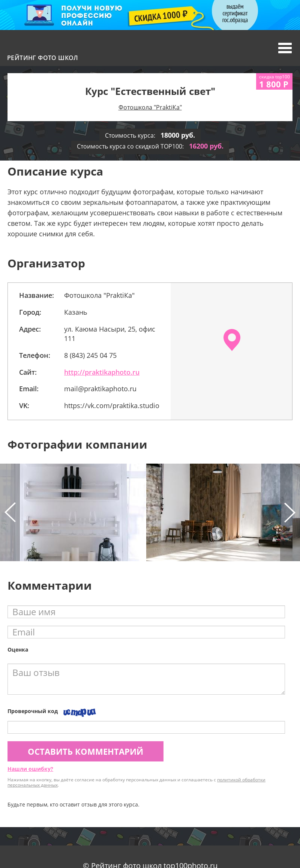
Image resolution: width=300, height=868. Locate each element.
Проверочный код (33, 711)
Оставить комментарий (85, 751)
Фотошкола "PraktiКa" (150, 107)
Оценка (18, 649)
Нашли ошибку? (30, 769)
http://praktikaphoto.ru (102, 372)
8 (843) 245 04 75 (90, 355)
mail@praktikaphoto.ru (100, 389)
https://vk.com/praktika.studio (112, 405)
